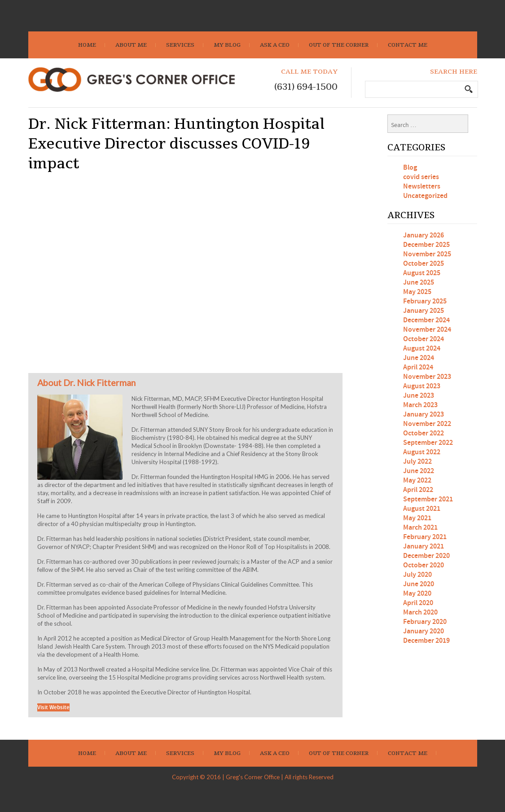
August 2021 (422, 509)
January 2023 (424, 415)
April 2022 (418, 490)
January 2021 (424, 546)
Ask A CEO (275, 45)
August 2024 (422, 349)
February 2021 (425, 537)
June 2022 (419, 471)
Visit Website (53, 707)
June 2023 (419, 396)
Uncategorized (425, 196)
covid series (421, 177)
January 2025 (424, 311)
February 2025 (425, 301)
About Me (131, 45)
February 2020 (425, 622)
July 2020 (417, 575)
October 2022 (424, 433)
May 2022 (417, 481)
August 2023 (422, 386)
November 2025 (427, 254)
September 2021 (428, 499)
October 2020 (424, 565)
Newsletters (422, 187)
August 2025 (422, 273)
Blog (410, 168)
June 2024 (419, 358)
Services (180, 45)
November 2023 (427, 377)
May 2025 (417, 292)
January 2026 (424, 235)
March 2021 (420, 528)
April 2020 (418, 603)
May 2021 (417, 518)
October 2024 (424, 339)
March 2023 (420, 405)
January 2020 (424, 631)
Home (87, 45)
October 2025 (424, 264)
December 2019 (426, 641)
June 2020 (419, 584)
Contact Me (408, 45)
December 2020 (426, 556)
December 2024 (426, 320)
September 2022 (428, 443)
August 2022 (422, 452)
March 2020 (420, 612)
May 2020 (417, 594)
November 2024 (427, 330)
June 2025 (419, 283)
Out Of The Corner (339, 45)
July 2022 (417, 462)
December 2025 (426, 245)
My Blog (227, 45)
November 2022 (427, 424)
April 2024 (418, 367)
